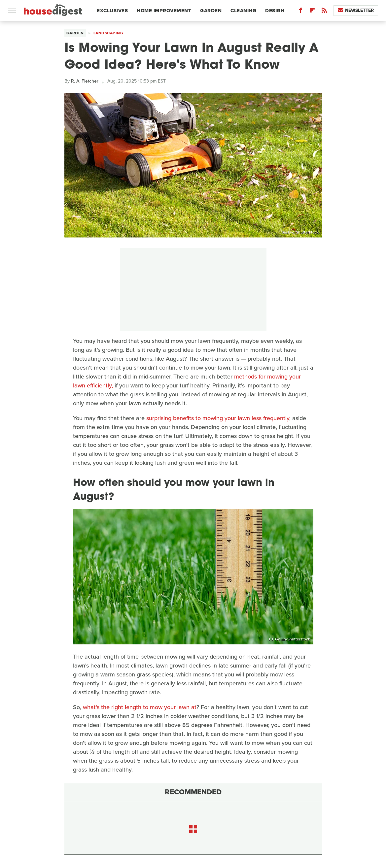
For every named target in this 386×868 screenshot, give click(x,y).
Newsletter (356, 10)
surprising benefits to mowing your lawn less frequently (218, 418)
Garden (211, 11)
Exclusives (112, 11)
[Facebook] (300, 12)
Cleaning (243, 11)
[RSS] (324, 12)
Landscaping (108, 33)
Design (275, 11)
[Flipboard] (312, 12)
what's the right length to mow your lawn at (140, 707)
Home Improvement (164, 11)
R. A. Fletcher (85, 81)
